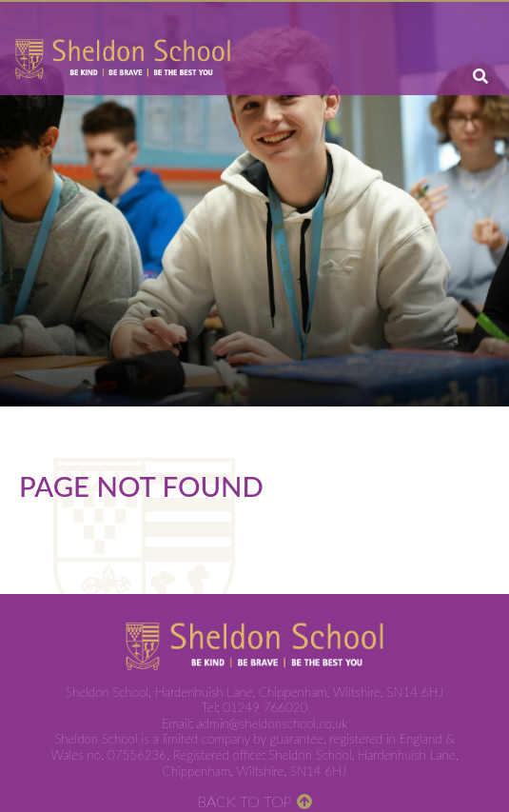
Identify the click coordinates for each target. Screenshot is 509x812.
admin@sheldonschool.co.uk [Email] (273, 723)
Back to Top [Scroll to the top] (244, 802)
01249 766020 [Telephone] (265, 707)
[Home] (123, 59)
